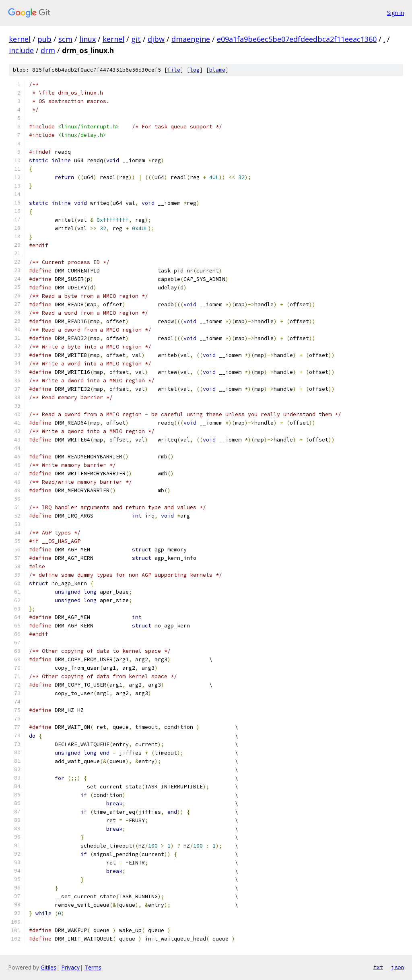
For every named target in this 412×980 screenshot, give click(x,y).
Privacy (70, 967)
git (136, 39)
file (174, 70)
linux (88, 39)
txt (378, 967)
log (195, 70)
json (398, 967)
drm (48, 50)
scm (65, 39)
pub (44, 39)
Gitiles (48, 967)
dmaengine (191, 39)
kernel (20, 39)
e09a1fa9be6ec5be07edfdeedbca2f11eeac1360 (297, 39)
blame (217, 70)
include (21, 50)
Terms (93, 967)
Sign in (396, 13)
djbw (156, 39)
